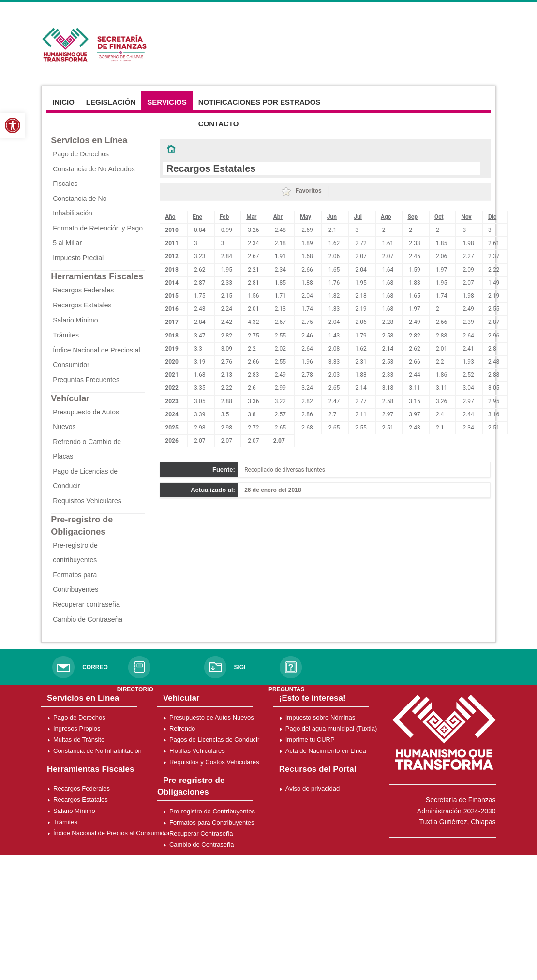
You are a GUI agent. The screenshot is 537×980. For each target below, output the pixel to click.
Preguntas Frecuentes (86, 380)
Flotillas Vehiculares (197, 751)
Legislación (111, 102)
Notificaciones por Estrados (260, 102)
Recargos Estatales (82, 305)
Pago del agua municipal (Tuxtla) (331, 728)
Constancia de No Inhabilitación (97, 751)
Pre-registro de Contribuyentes (212, 811)
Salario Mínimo (75, 320)
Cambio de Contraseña (88, 619)
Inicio (63, 102)
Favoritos (301, 191)
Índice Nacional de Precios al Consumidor (112, 833)
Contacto (219, 124)
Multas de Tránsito (79, 740)
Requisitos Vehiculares (87, 501)
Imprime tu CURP (310, 740)
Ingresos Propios (77, 728)
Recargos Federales (83, 290)
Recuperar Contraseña (201, 834)
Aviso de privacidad (313, 789)
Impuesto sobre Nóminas (321, 717)
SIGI (239, 667)
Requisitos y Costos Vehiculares (214, 762)
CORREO (95, 667)
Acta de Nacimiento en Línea (326, 751)
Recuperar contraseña (86, 604)
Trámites (66, 335)
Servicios (167, 102)
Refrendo (182, 728)
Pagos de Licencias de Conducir (214, 740)
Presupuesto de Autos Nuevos (212, 717)
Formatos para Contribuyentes (212, 822)
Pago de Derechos (81, 154)
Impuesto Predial (78, 258)
